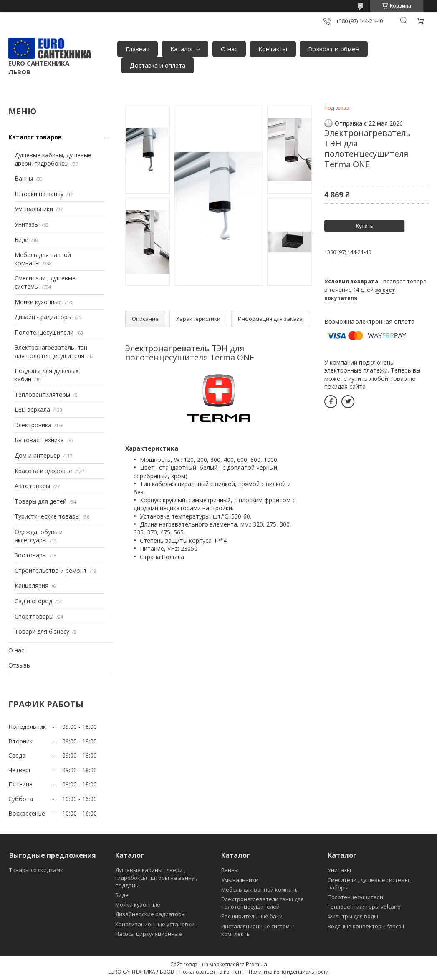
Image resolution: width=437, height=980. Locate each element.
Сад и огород (33, 601)
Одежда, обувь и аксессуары (39, 536)
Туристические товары (47, 516)
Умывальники (34, 209)
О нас (229, 49)
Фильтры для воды (353, 916)
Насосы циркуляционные (149, 934)
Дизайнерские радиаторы (150, 914)
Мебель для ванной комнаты (260, 889)
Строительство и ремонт (51, 571)
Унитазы (27, 224)
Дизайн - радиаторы (43, 317)
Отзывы (20, 665)
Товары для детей (40, 501)
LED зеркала (32, 409)
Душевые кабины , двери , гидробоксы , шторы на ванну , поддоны (156, 877)
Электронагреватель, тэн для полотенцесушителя (51, 351)
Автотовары (32, 486)
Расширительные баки (252, 916)
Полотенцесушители (44, 332)
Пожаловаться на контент (211, 972)
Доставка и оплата (158, 65)
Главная (138, 49)
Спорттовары (34, 616)
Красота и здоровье (43, 471)
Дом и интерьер (37, 455)
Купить (364, 226)
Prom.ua (256, 964)
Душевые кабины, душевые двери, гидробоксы (53, 159)
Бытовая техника (39, 440)
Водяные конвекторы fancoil (366, 926)
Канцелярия (32, 586)
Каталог (182, 49)
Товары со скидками (36, 870)
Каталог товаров (35, 137)
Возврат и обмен (334, 49)
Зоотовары (31, 555)
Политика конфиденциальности (289, 972)
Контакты (273, 49)
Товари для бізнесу (42, 631)
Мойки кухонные (38, 302)
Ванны (24, 178)
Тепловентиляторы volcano (364, 907)
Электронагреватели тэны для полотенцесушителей (262, 903)
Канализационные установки (155, 924)
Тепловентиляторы (42, 394)
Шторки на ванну (39, 194)
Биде (21, 240)
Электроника (33, 425)
